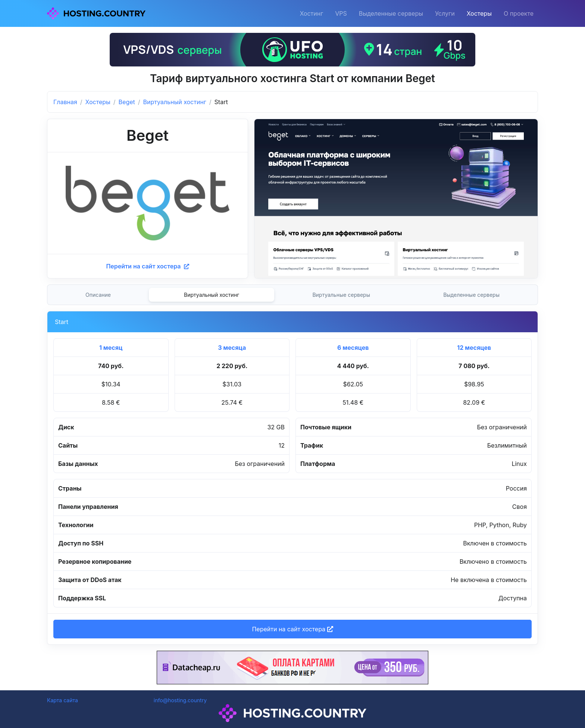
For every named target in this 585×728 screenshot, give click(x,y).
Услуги (445, 13)
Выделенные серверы (391, 13)
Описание (98, 295)
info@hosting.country (180, 700)
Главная (65, 102)
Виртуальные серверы (341, 295)
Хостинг (311, 13)
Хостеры (479, 13)
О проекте (519, 13)
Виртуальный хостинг (175, 102)
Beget (127, 102)
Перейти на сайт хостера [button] (292, 629)
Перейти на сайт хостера (147, 266)
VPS (341, 13)
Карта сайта (62, 700)
